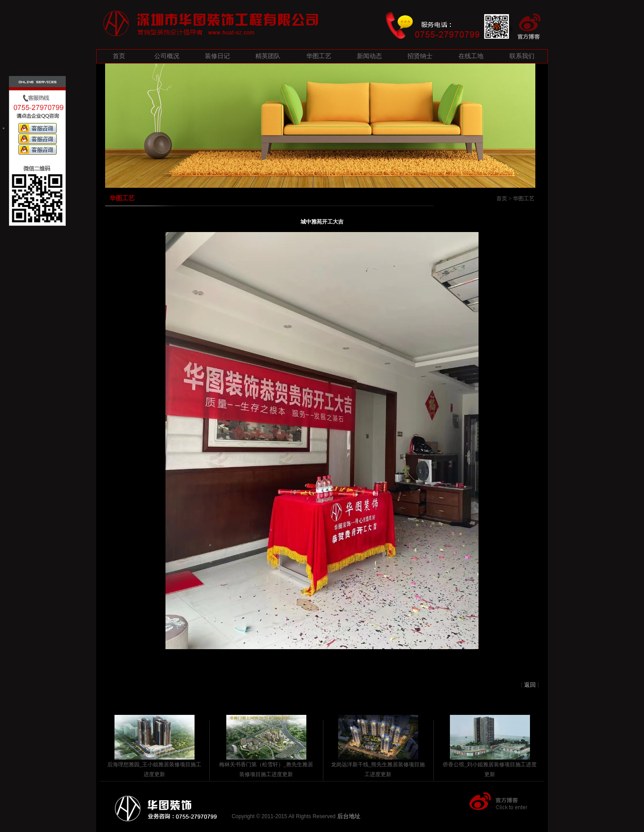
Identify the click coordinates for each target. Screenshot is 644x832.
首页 (119, 56)
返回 (530, 685)
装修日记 (217, 56)
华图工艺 (319, 56)
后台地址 (349, 816)
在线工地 (471, 56)
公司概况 (167, 56)
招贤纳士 (420, 56)
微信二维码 (37, 171)
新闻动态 (369, 56)
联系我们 (522, 56)
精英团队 (268, 56)
